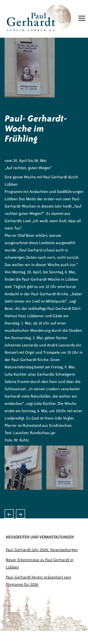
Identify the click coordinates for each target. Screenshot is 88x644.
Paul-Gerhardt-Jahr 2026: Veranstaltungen (42, 550)
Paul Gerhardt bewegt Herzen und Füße (21, 514)
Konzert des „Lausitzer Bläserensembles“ (9, 514)
